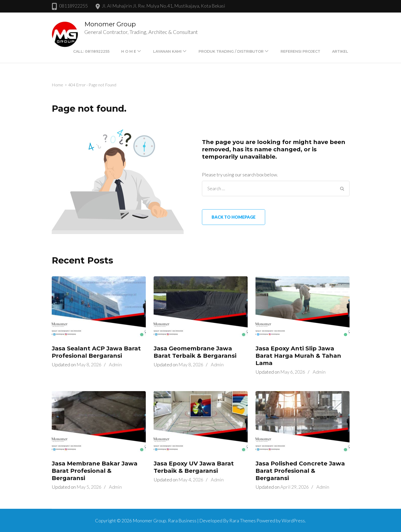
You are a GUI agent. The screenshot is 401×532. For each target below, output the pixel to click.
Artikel (340, 51)
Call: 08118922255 (91, 51)
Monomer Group (110, 24)
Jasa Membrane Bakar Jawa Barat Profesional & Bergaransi (95, 471)
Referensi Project (300, 51)
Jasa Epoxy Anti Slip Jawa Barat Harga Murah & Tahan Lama (298, 356)
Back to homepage (234, 217)
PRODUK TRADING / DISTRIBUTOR (231, 51)
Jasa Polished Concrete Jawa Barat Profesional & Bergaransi (300, 471)
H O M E (129, 51)
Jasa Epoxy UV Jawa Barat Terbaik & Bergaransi (194, 467)
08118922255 (73, 6)
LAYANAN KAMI (167, 51)
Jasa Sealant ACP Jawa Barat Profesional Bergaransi (96, 352)
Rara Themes (243, 521)
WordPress (293, 521)
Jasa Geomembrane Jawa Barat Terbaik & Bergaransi (195, 352)
